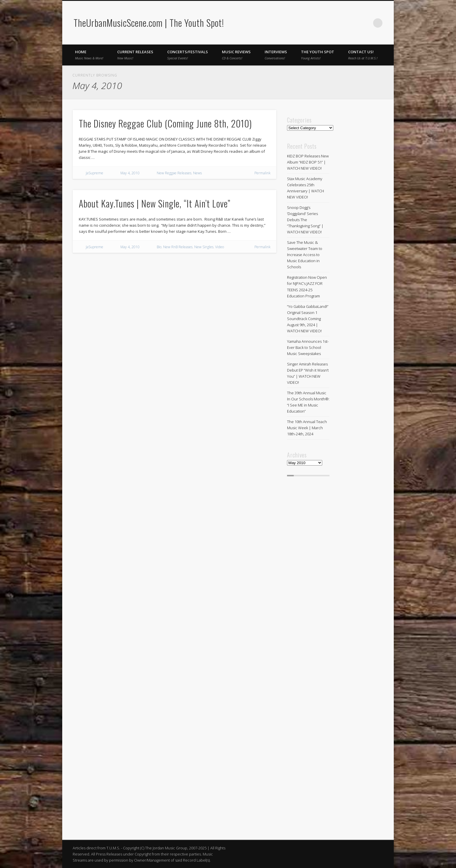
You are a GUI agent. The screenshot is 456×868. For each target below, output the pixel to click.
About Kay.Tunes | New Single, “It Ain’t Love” (155, 203)
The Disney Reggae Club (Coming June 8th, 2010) (165, 123)
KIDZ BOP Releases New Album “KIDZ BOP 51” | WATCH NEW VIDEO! (308, 162)
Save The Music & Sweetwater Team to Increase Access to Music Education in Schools (305, 255)
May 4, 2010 (130, 173)
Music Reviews (236, 55)
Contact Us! (363, 55)
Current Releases (135, 55)
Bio (159, 247)
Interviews (276, 55)
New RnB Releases (178, 247)
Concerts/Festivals (188, 55)
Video (220, 247)
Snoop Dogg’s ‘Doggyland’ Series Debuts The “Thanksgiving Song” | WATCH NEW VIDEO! (305, 220)
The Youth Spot (318, 55)
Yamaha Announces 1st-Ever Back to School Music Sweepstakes (308, 347)
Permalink (262, 173)
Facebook (354, 23)
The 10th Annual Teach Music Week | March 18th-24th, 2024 (307, 428)
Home (89, 55)
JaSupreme (95, 173)
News (197, 173)
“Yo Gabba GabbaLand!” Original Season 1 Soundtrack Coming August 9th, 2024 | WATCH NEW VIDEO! (308, 319)
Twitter (366, 23)
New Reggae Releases (174, 173)
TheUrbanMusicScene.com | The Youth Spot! (149, 23)
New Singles (204, 247)
